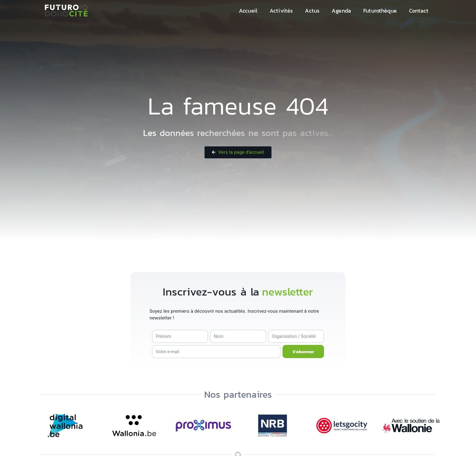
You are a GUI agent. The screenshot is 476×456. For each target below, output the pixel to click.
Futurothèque (380, 11)
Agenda (341, 11)
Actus (312, 11)
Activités (281, 11)
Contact (419, 11)
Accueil (248, 11)
